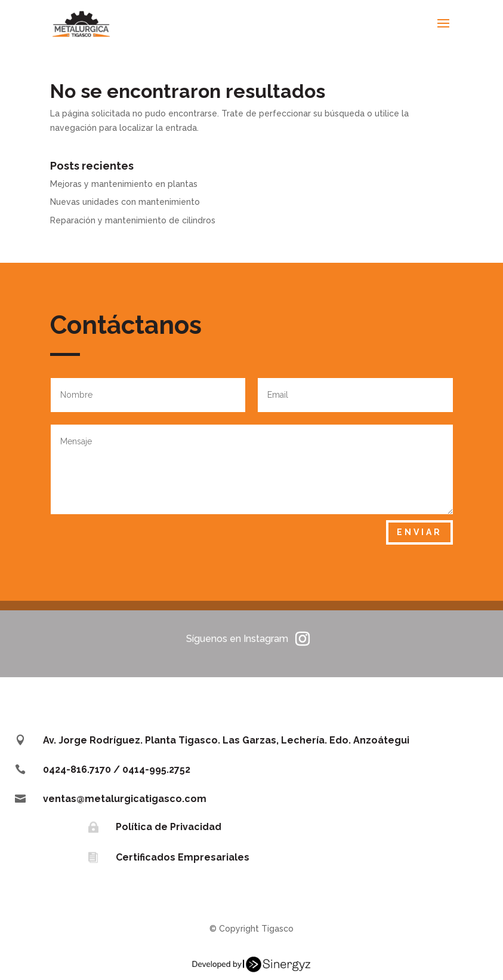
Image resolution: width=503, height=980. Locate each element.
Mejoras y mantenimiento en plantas (124, 184)
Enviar (419, 532)
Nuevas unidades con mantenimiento (125, 202)
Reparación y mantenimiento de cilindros (133, 220)
